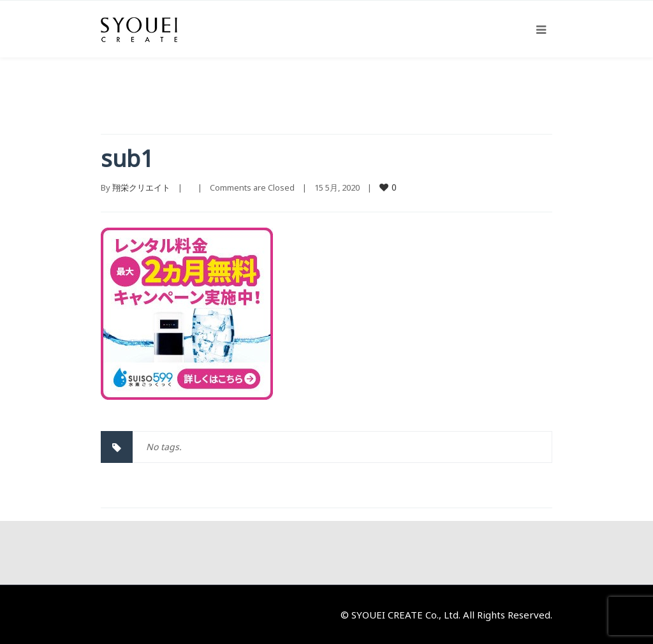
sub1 (127, 158)
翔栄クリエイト (141, 187)
